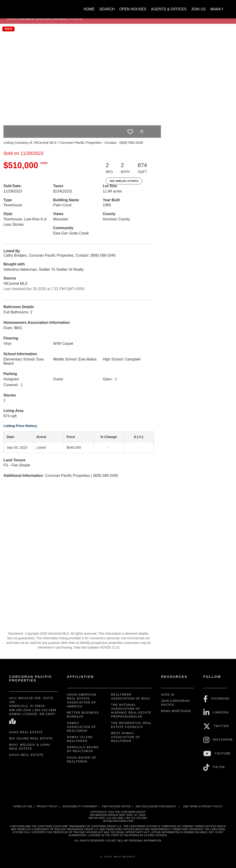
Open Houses (133, 9)
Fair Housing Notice (117, 806)
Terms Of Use (23, 806)
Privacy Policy (47, 806)
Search (107, 9)
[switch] (130, 132)
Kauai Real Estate (26, 755)
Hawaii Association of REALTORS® (82, 727)
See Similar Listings (124, 181)
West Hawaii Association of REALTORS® (126, 737)
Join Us (198, 9)
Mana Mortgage (176, 711)
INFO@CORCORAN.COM (118, 821)
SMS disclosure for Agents (156, 806)
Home (89, 9)
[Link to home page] (12, 7)
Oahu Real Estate (26, 732)
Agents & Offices (169, 9)
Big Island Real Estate (31, 739)
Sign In (168, 695)
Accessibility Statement (80, 806)
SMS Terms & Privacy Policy (203, 806)
